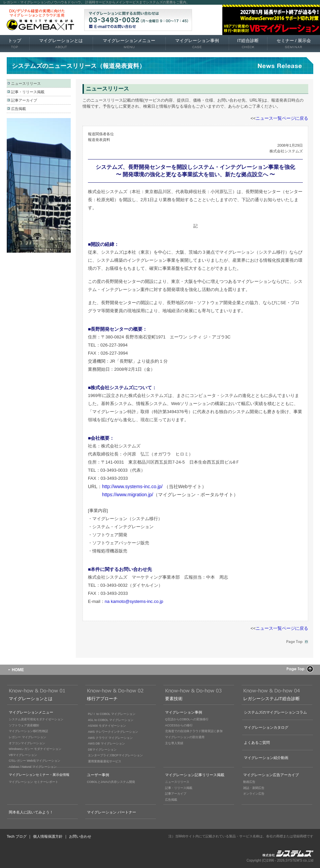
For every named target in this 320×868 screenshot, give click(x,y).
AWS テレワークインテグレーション (113, 732)
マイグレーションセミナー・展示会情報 (39, 775)
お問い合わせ (80, 836)
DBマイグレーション (102, 750)
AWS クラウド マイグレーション (110, 738)
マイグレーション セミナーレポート (34, 782)
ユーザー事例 (98, 775)
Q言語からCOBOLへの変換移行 (187, 719)
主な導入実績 (174, 743)
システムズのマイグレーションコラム (275, 712)
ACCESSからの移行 (179, 725)
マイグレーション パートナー (111, 812)
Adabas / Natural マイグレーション (33, 767)
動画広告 (249, 782)
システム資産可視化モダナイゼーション (36, 719)
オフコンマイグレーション (27, 743)
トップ (15, 44)
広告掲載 (19, 109)
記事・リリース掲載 (28, 92)
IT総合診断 (248, 44)
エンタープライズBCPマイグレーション (115, 755)
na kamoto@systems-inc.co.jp (134, 601)
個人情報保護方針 (48, 836)
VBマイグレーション (23, 755)
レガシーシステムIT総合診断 (271, 699)
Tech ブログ (17, 836)
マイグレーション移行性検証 (28, 731)
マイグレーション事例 (197, 44)
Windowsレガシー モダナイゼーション (35, 749)
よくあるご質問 (257, 743)
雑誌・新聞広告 (254, 788)
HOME (18, 670)
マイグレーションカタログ (266, 727)
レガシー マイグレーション (27, 737)
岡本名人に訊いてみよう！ (31, 812)
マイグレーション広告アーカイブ (271, 775)
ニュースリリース (26, 83)
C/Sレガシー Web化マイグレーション (35, 761)
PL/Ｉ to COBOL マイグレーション (112, 714)
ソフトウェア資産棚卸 (24, 725)
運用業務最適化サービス (105, 761)
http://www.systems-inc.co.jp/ (132, 486)
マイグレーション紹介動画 (266, 758)
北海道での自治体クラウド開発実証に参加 (194, 731)
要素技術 (174, 699)
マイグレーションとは (61, 44)
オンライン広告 (254, 794)
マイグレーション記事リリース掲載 (195, 775)
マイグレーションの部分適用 (185, 737)
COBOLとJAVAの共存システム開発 (111, 782)
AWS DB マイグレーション (106, 744)
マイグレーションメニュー (129, 44)
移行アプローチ (102, 699)
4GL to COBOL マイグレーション (111, 720)
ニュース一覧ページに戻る (282, 118)
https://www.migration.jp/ (128, 495)
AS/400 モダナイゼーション (107, 726)
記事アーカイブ (24, 100)
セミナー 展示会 (294, 44)
